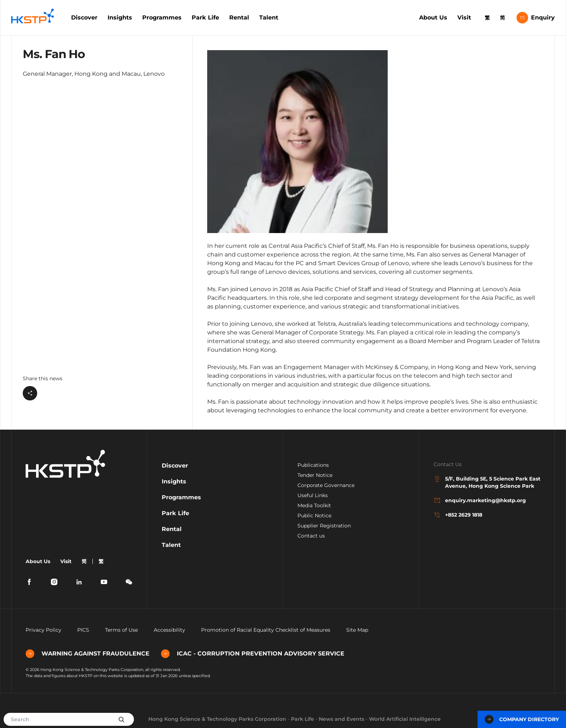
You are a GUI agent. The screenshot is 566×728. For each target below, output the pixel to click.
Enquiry (536, 18)
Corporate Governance (326, 485)
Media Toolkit (314, 505)
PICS (83, 630)
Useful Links (313, 495)
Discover (84, 17)
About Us (433, 17)
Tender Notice (315, 475)
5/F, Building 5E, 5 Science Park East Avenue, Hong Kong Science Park (487, 482)
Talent (269, 17)
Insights (120, 17)
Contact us (311, 536)
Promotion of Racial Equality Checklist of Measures (266, 630)
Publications (313, 465)
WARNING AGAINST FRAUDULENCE (88, 654)
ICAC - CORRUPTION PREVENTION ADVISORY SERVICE (253, 654)
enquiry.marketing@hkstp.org (480, 500)
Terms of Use (121, 630)
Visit (464, 17)
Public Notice (314, 516)
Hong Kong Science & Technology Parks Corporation (217, 719)
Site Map (357, 630)
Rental (239, 17)
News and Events (341, 719)
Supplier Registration (324, 526)
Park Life (205, 17)
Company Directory (522, 719)
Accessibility (169, 630)
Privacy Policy (43, 630)
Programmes (162, 17)
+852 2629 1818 (458, 515)
